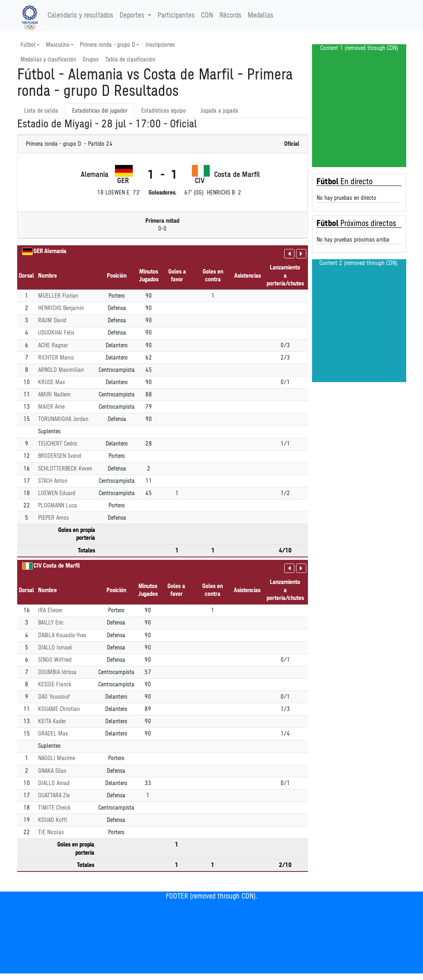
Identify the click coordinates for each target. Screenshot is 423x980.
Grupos (91, 60)
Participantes (176, 16)
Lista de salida (41, 111)
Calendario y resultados (80, 16)
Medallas (260, 16)
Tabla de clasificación (130, 60)
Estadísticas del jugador (100, 111)
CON (207, 16)
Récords (230, 16)
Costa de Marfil (61, 566)
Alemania (55, 251)
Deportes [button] (133, 16)
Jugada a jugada (219, 111)
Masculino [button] (58, 45)
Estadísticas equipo (164, 111)
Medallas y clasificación (48, 60)
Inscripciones (160, 45)
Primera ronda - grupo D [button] (107, 45)
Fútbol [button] (28, 45)
